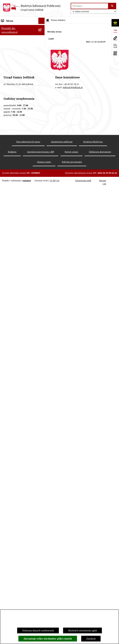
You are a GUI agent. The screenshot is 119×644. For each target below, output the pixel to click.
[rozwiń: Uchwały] (42, 155)
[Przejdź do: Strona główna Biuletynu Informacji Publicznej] (48, 20)
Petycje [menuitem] (5, 439)
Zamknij (91, 639)
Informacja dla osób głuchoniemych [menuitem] (12, 485)
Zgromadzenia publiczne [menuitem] (15, 458)
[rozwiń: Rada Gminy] (42, 59)
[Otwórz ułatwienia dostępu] (115, 23)
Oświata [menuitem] (6, 426)
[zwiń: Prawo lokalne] (42, 139)
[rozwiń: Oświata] (42, 426)
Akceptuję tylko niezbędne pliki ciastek (48, 639)
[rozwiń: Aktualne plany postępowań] (42, 260)
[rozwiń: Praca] (42, 477)
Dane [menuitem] (4, 27)
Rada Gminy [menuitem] (8, 75)
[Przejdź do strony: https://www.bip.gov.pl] (115, 30)
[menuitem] (22, 50)
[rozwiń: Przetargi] (42, 268)
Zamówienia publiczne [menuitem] (14, 236)
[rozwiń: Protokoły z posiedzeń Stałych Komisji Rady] (42, 107)
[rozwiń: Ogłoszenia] (42, 304)
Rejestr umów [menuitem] (9, 499)
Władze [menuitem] (5, 42)
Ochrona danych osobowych (38, 630)
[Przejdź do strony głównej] (32, 8)
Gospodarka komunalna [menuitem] (14, 464)
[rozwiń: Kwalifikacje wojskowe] (42, 470)
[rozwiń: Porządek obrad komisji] (42, 91)
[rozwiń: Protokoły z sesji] (42, 99)
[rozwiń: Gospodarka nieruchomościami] (42, 196)
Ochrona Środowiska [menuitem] (13, 296)
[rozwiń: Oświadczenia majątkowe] (42, 445)
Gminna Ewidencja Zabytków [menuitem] (17, 407)
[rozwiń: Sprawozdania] (42, 180)
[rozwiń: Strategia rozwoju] (42, 188)
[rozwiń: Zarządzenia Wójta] (42, 164)
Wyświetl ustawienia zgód (82, 630)
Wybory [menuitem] (6, 506)
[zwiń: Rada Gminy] (42, 75)
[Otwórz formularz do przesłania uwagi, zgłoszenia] (115, 45)
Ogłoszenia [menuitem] (8, 432)
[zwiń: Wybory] (42, 506)
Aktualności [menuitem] (8, 493)
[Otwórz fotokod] (115, 53)
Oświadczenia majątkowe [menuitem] (15, 445)
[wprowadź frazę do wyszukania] (90, 6)
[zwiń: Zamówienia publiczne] (42, 236)
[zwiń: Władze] (42, 42)
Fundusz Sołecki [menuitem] (10, 451)
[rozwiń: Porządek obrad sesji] (42, 83)
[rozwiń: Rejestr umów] (42, 499)
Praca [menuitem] (4, 476)
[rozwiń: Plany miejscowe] (42, 220)
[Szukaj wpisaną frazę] (112, 6)
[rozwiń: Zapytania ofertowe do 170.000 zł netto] (42, 276)
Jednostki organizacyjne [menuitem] (15, 420)
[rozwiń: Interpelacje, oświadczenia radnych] (42, 119)
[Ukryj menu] (42, 21)
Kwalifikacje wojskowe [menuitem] (14, 470)
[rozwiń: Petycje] (42, 439)
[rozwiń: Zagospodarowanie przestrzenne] (42, 208)
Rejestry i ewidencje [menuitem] (12, 413)
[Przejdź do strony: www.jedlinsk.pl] (115, 38)
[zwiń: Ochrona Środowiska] (42, 296)
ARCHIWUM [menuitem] (8, 33)
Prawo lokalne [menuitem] (9, 139)
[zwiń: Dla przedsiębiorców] (42, 337)
